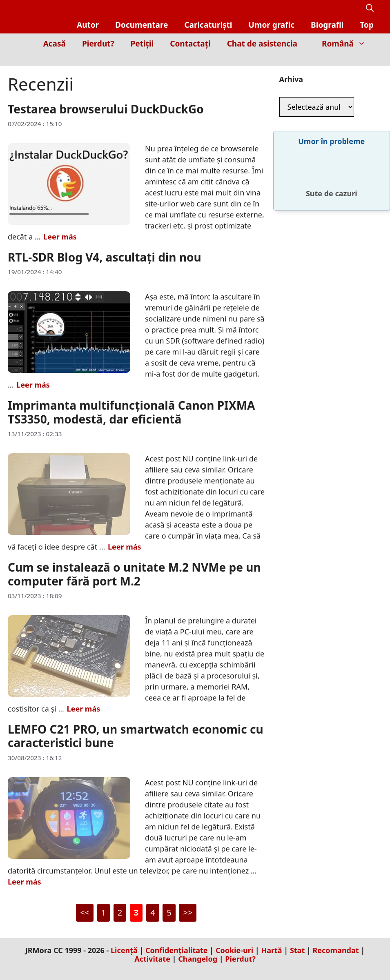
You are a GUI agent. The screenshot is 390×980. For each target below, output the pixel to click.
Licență (124, 950)
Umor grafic (272, 25)
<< (85, 912)
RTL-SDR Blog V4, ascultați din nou (105, 257)
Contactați (190, 44)
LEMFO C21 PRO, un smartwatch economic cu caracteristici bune (136, 736)
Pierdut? (98, 44)
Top (367, 25)
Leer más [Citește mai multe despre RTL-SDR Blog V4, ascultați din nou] (33, 385)
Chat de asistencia (262, 44)
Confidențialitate (177, 950)
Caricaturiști (208, 25)
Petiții (142, 44)
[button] (370, 8)
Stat (297, 950)
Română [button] (348, 44)
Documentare (142, 25)
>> (188, 912)
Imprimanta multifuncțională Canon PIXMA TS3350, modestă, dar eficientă (131, 412)
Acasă (55, 44)
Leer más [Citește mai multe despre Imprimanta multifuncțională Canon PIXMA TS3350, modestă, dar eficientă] (125, 547)
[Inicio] (368, 60)
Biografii (327, 25)
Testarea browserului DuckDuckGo (106, 109)
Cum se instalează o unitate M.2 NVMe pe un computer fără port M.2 (134, 574)
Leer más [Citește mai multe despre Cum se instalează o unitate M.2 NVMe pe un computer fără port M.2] (84, 709)
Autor (88, 25)
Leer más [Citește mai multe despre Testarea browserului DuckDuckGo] (60, 237)
